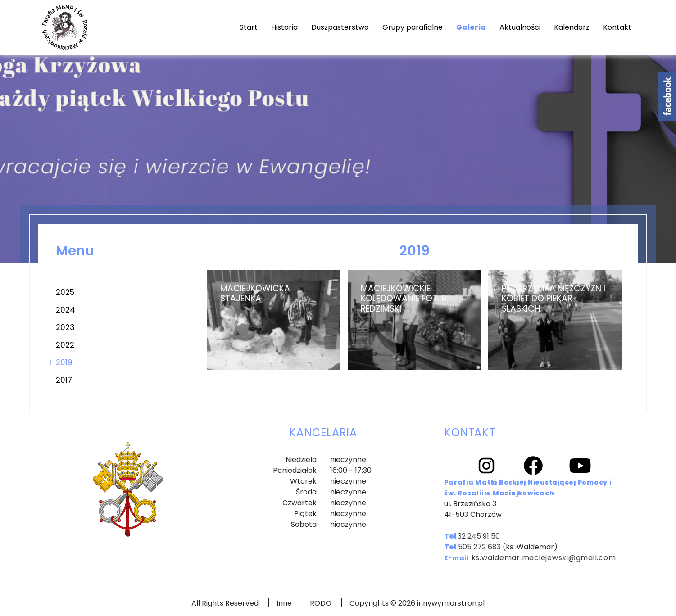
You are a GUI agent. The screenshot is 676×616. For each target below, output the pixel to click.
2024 (66, 310)
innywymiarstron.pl (451, 603)
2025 (65, 292)
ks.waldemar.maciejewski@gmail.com (544, 558)
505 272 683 (479, 547)
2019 (64, 362)
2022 (65, 345)
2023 (65, 327)
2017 (64, 380)
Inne (284, 603)
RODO (321, 603)
